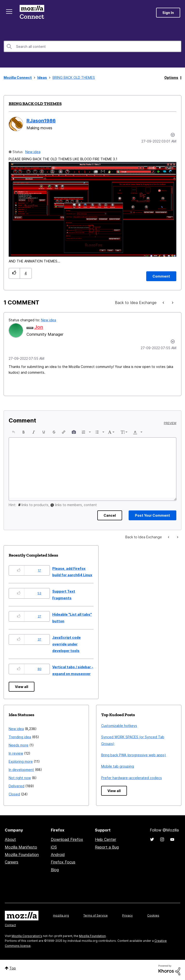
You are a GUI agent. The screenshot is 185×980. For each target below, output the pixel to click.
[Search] (92, 46)
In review (16, 753)
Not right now (20, 778)
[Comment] (161, 276)
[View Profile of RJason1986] (41, 121)
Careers (12, 862)
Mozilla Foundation (22, 855)
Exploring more (21, 761)
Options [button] (171, 78)
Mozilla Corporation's (27, 936)
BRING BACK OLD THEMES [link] (74, 78)
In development (21, 770)
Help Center (106, 839)
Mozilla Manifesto (21, 847)
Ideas (42, 78)
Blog (55, 870)
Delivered (17, 786)
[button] (92, 209)
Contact (10, 925)
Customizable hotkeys (119, 726)
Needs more (19, 745)
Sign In (168, 13)
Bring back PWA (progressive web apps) (134, 755)
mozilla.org (61, 915)
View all (22, 687)
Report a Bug (107, 847)
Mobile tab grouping (118, 766)
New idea (33, 152)
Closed (14, 794)
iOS (54, 847)
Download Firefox (67, 839)
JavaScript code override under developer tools (66, 644)
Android (58, 855)
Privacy (127, 915)
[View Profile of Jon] (39, 327)
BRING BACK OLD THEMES (35, 104)
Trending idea (20, 737)
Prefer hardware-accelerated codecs (132, 778)
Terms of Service (96, 915)
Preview (170, 423)
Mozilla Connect (32, 13)
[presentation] (13, 432)
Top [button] (13, 968)
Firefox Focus (63, 862)
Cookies (153, 915)
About (10, 839)
